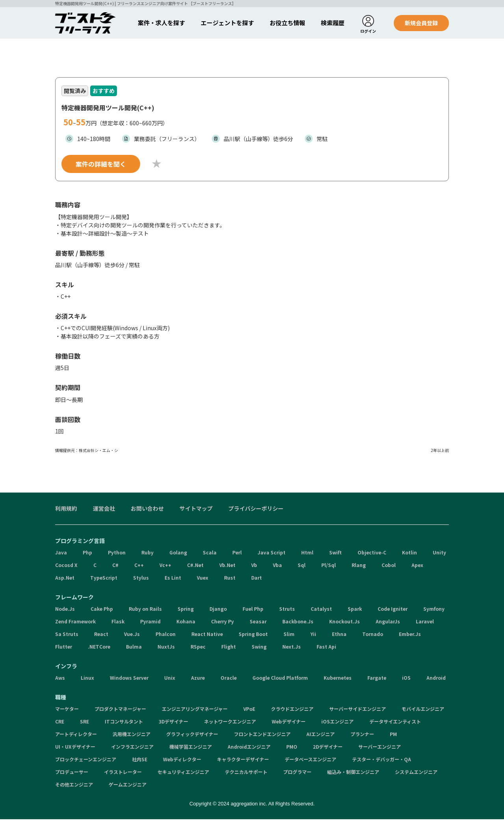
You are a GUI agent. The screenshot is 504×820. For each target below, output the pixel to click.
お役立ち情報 (287, 23)
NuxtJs (166, 647)
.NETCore (99, 647)
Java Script (271, 553)
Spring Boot (253, 635)
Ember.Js (410, 635)
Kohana (186, 622)
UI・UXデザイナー (75, 747)
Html (307, 553)
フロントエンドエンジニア (262, 735)
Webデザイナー (289, 722)
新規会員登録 (421, 23)
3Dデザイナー (173, 722)
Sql (302, 566)
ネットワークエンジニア (230, 722)
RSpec (198, 647)
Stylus (141, 578)
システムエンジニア (416, 773)
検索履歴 (333, 23)
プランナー (362, 735)
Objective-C (372, 553)
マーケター (67, 709)
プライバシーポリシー (256, 509)
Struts (287, 609)
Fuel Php (253, 609)
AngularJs (388, 622)
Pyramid (150, 622)
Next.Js (292, 647)
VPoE (249, 709)
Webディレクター (182, 760)
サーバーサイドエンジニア (358, 709)
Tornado (373, 635)
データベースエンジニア (310, 760)
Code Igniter (393, 609)
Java (61, 553)
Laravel (425, 622)
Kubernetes (338, 678)
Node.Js (65, 609)
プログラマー (297, 773)
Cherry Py (222, 622)
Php (87, 553)
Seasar (258, 622)
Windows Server (129, 678)
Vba (277, 566)
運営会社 (104, 509)
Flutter (64, 647)
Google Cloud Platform (280, 678)
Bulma (134, 647)
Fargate (377, 678)
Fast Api (326, 647)
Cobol (389, 566)
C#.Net (195, 566)
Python (117, 553)
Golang (178, 553)
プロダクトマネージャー (120, 709)
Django (218, 609)
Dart (257, 578)
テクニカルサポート (246, 773)
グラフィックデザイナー (192, 735)
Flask (118, 622)
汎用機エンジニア (132, 735)
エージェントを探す (227, 23)
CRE (60, 722)
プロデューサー (72, 773)
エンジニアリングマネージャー (195, 709)
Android (436, 678)
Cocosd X (66, 566)
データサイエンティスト (395, 722)
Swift (335, 553)
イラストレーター (123, 773)
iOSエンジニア (337, 722)
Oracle (229, 678)
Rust (230, 578)
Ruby (147, 553)
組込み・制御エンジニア (353, 773)
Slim (289, 635)
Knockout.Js (345, 622)
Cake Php (102, 609)
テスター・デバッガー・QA (382, 760)
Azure (198, 678)
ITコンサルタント (124, 722)
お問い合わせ (147, 509)
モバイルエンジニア (423, 709)
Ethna (339, 635)
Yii (313, 635)
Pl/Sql (329, 566)
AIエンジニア (321, 735)
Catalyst (321, 609)
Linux (87, 678)
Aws (60, 678)
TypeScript (104, 578)
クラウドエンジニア (292, 709)
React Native (207, 635)
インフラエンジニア (132, 747)
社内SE (140, 760)
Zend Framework (75, 622)
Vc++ (165, 566)
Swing (259, 647)
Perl (237, 553)
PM (393, 735)
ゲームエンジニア (128, 785)
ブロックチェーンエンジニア (86, 760)
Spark (355, 609)
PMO (292, 747)
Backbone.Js (298, 622)
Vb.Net (227, 566)
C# (115, 566)
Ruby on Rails (145, 609)
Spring (186, 609)
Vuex (203, 578)
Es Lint (173, 578)
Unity (439, 553)
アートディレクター (76, 735)
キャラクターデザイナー (243, 760)
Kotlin (409, 553)
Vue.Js (132, 635)
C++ (139, 566)
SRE (84, 722)
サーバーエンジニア (380, 747)
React (101, 635)
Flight (229, 647)
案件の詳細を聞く (101, 165)
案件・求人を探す (161, 23)
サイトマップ (196, 509)
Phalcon (166, 635)
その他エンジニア (74, 785)
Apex (417, 566)
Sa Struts (67, 635)
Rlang (359, 566)
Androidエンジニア (249, 747)
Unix (170, 678)
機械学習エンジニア (191, 747)
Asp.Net (65, 578)
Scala (210, 553)
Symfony (434, 609)
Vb (254, 566)
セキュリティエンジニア (183, 773)
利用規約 (66, 509)
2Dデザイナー (328, 747)
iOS (406, 678)
